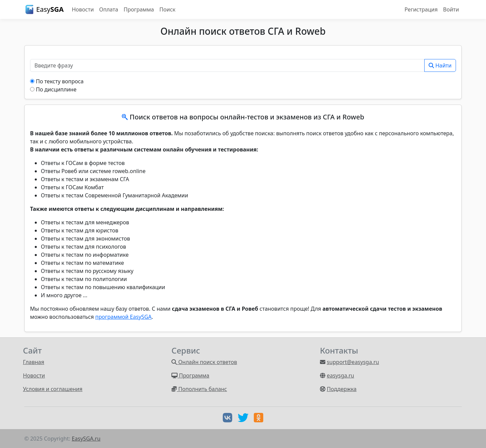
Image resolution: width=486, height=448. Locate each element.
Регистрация (421, 9)
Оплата (109, 9)
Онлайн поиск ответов (204, 362)
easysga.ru (340, 375)
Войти (451, 9)
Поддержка (342, 389)
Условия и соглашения (53, 389)
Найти (440, 65)
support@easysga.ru (353, 362)
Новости (83, 9)
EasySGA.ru (86, 439)
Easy (44, 9)
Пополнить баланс (199, 389)
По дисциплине (56, 89)
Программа (139, 9)
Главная (34, 362)
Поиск (167, 9)
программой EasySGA (123, 317)
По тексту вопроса (60, 81)
